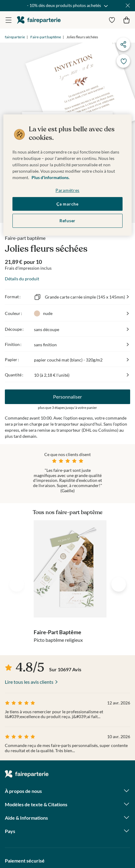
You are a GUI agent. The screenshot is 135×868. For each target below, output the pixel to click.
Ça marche (67, 204)
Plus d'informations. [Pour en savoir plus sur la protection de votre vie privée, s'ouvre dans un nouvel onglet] (51, 177)
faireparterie (39, 20)
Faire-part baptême (46, 37)
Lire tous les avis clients (29, 682)
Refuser (67, 221)
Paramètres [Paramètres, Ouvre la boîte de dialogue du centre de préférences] (67, 190)
